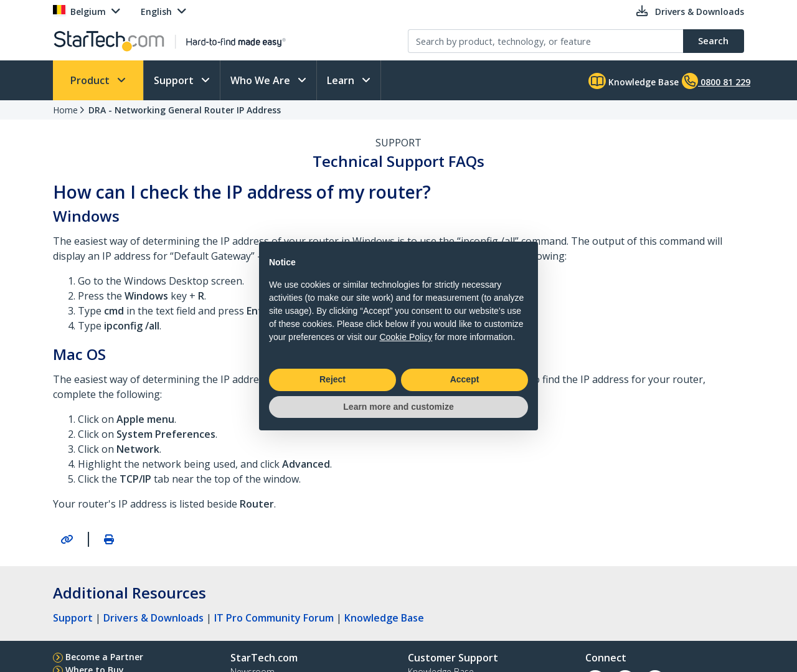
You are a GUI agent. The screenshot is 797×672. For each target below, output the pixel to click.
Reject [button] (332, 379)
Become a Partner (104, 657)
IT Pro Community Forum (274, 618)
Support (175, 80)
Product (91, 80)
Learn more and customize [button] (398, 407)
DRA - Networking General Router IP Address (185, 110)
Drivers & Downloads (153, 618)
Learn (342, 80)
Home (65, 110)
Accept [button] (465, 379)
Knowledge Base (634, 81)
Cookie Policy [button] (406, 337)
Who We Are (262, 80)
